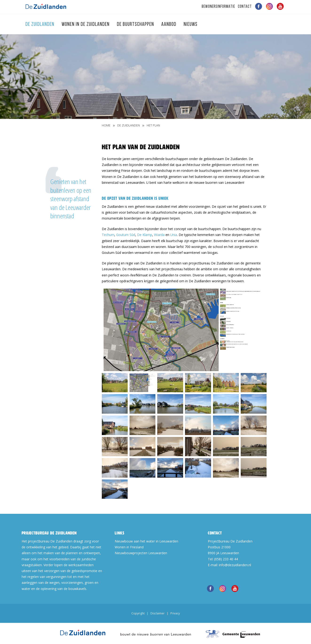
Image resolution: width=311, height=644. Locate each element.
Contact (245, 7)
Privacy (175, 613)
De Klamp (145, 235)
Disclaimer (157, 613)
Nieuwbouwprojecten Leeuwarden (141, 553)
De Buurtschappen (136, 25)
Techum (108, 235)
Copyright (138, 613)
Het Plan (153, 125)
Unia (174, 235)
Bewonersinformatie (218, 7)
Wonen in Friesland (129, 547)
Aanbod (169, 25)
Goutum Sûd (126, 235)
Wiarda (159, 235)
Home (106, 125)
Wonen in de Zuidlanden (86, 25)
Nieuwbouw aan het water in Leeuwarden (146, 541)
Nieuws (191, 25)
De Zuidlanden (40, 25)
